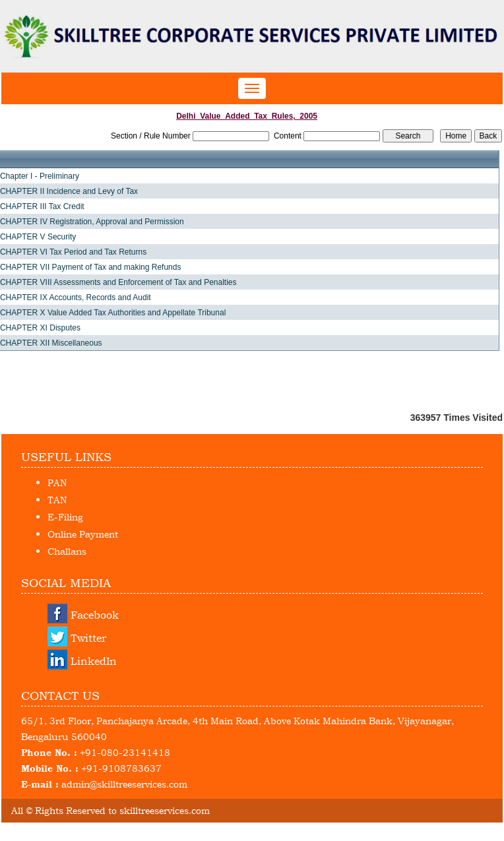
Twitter (88, 638)
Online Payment (83, 534)
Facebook (95, 615)
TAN (57, 500)
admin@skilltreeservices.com (124, 784)
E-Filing (65, 517)
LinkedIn (94, 661)
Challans (67, 551)
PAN (57, 483)
